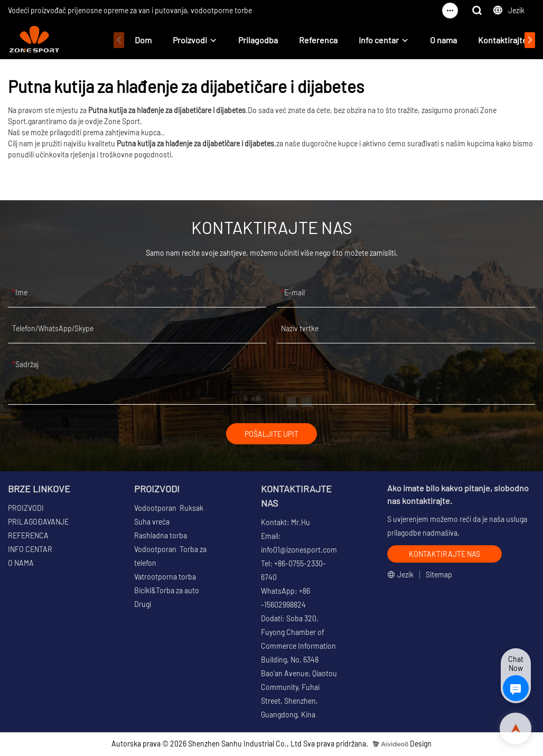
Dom (143, 40)
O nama (443, 40)
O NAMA (21, 564)
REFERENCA (28, 537)
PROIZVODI (26, 510)
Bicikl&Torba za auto (167, 592)
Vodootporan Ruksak (169, 510)
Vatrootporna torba (165, 578)
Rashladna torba (161, 537)
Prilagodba (258, 40)
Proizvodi (190, 40)
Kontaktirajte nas (510, 40)
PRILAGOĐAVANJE (38, 523)
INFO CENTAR (30, 551)
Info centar (379, 40)
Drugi (143, 606)
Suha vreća (152, 523)
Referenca (318, 40)
